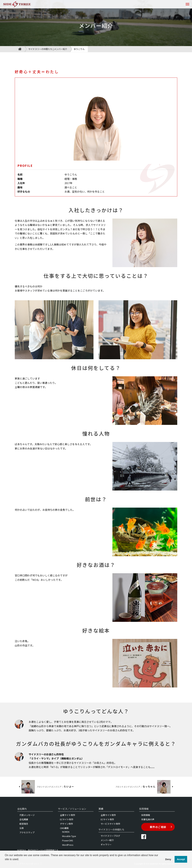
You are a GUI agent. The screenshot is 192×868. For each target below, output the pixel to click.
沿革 (22, 828)
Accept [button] (181, 859)
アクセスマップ (27, 832)
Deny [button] (168, 859)
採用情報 (146, 815)
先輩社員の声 (148, 819)
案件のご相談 (161, 827)
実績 (101, 809)
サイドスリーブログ (110, 836)
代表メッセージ (27, 815)
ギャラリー (106, 844)
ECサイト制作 (67, 819)
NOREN (66, 832)
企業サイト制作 (68, 815)
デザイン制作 (67, 824)
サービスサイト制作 (110, 824)
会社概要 (24, 819)
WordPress (68, 845)
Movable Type (69, 836)
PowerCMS (68, 840)
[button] (5, 864)
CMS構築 (64, 828)
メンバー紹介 (107, 840)
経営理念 (24, 824)
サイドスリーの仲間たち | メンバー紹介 (48, 49)
